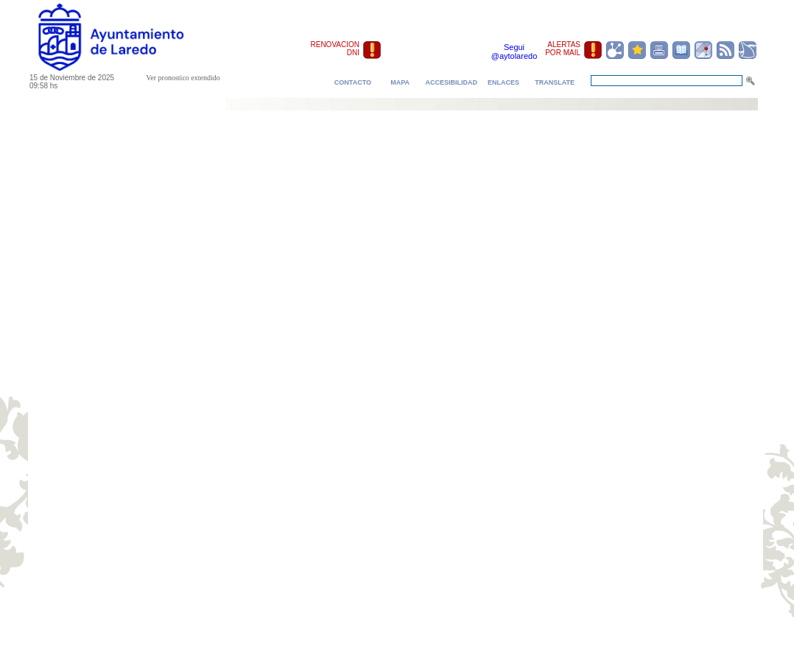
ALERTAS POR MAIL (563, 49)
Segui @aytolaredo (514, 52)
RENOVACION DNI (335, 49)
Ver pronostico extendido (183, 78)
